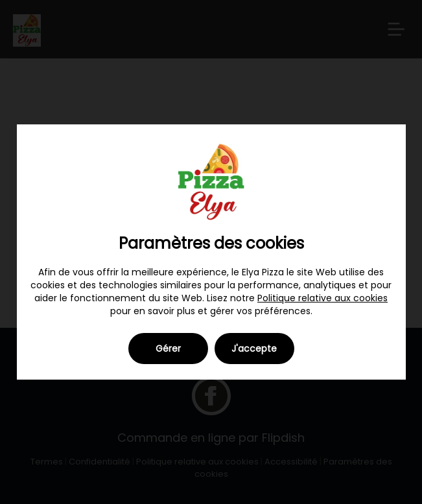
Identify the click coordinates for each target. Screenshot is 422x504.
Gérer (168, 349)
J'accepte (254, 349)
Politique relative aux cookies (322, 298)
